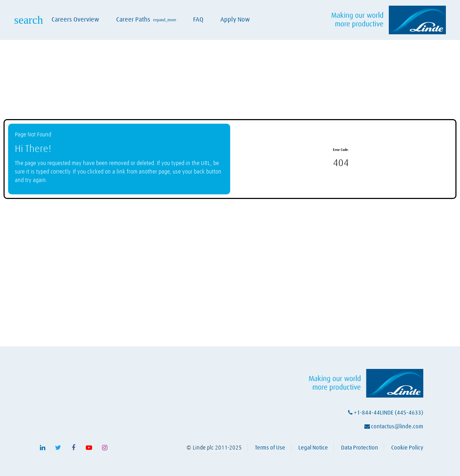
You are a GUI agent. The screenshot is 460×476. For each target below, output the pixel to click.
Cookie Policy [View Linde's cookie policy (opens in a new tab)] (407, 448)
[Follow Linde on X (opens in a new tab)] (58, 448)
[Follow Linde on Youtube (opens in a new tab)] (89, 448)
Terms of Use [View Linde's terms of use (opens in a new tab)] (270, 448)
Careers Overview (75, 20)
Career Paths (146, 20)
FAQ (198, 20)
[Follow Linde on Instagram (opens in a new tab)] (104, 448)
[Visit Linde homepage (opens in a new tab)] (389, 20)
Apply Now (235, 20)
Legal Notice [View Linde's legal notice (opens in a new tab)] (313, 448)
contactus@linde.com (394, 427)
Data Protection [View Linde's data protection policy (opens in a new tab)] (360, 448)
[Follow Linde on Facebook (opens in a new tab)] (73, 448)
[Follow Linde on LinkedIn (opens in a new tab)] (42, 448)
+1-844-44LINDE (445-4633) (386, 413)
